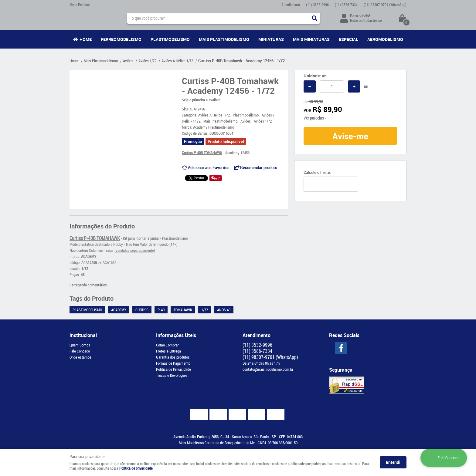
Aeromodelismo (385, 39)
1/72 (205, 310)
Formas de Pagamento (173, 363)
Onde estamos (80, 357)
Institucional (83, 335)
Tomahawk (183, 310)
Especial (348, 39)
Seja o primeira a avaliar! (201, 100)
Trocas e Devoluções (172, 375)
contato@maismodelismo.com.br (268, 369)
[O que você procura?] (314, 18)
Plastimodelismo (170, 39)
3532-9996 (317, 5)
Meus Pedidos (80, 5)
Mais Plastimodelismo (224, 39)
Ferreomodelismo (121, 39)
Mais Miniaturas (311, 39)
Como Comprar (167, 345)
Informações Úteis (176, 335)
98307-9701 (385, 5)
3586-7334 (346, 5)
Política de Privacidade (173, 369)
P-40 (161, 310)
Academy (119, 310)
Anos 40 (224, 310)
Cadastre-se (373, 20)
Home (86, 39)
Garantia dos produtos (173, 357)
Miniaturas (271, 39)
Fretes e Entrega (168, 351)
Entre (354, 20)
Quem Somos (80, 345)
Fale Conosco (80, 351)
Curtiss (142, 310)
